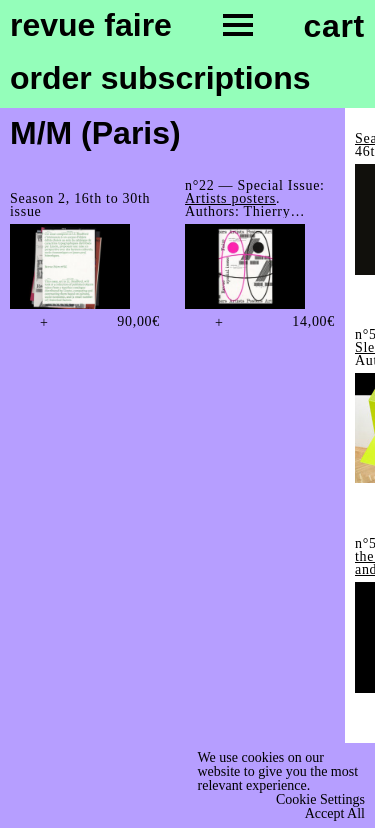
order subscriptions (160, 78)
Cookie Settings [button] (320, 800)
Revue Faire (91, 26)
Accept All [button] (335, 814)
